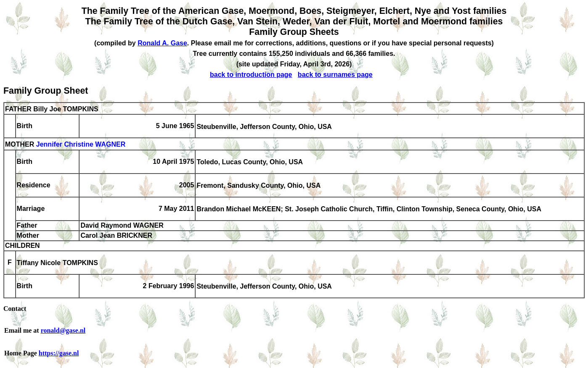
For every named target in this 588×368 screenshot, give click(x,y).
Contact (15, 309)
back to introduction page (251, 75)
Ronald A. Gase (162, 43)
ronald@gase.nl (63, 330)
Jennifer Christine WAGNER (81, 145)
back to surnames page (335, 75)
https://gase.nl (59, 353)
